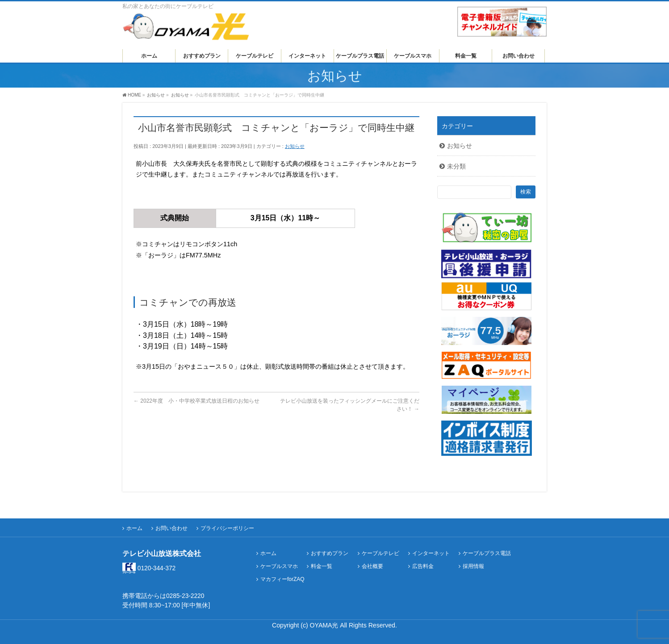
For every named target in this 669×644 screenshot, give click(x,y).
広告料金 (423, 566)
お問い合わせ (171, 528)
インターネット (431, 554)
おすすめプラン (330, 554)
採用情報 (473, 566)
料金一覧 (322, 566)
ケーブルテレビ (380, 554)
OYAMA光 (325, 625)
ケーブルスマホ (279, 566)
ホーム (134, 528)
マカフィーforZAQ (282, 579)
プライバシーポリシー (227, 528)
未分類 (456, 166)
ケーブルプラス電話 (487, 554)
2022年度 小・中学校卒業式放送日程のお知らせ (197, 401)
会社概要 (372, 566)
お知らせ (295, 146)
